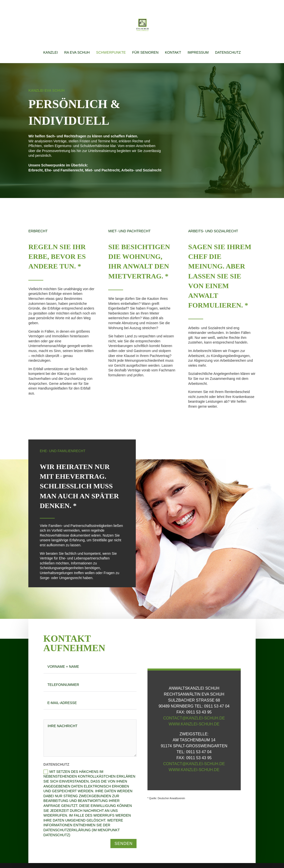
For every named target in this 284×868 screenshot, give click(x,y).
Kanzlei (50, 53)
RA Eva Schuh (77, 53)
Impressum (198, 53)
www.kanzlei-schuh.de (194, 724)
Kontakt (173, 53)
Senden (123, 844)
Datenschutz (228, 53)
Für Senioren (145, 53)
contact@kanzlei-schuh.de (194, 718)
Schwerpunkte (111, 53)
